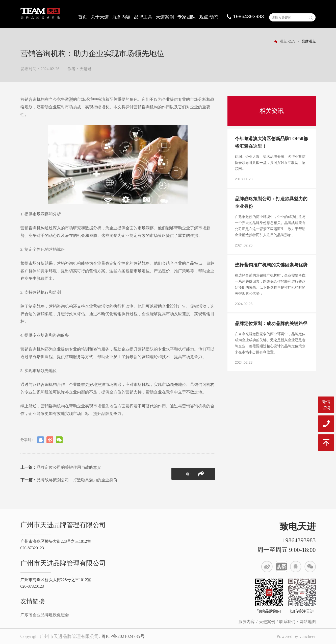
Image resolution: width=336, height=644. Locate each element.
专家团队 (187, 17)
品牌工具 (143, 17)
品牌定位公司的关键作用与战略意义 (61, 467)
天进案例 (165, 17)
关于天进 (100, 17)
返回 (195, 474)
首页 (83, 17)
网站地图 (308, 622)
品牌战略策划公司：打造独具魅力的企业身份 (69, 480)
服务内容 (121, 17)
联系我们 (287, 622)
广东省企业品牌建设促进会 (45, 615)
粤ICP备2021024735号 (123, 636)
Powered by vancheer (296, 636)
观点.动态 (209, 17)
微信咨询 (326, 405)
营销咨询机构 (33, 99)
